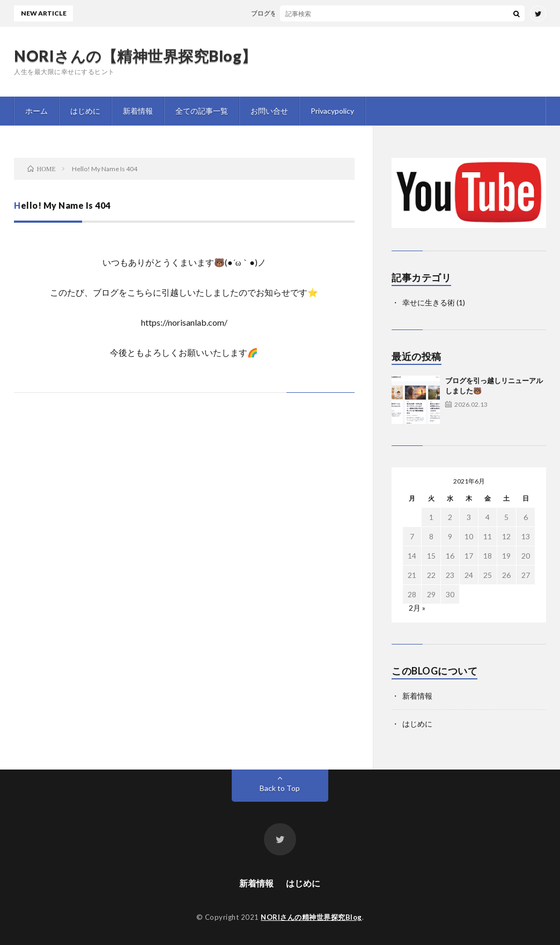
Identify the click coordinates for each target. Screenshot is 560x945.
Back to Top (280, 788)
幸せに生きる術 (429, 302)
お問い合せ (269, 111)
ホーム (36, 111)
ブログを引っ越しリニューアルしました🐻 (319, 13)
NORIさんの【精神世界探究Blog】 (135, 56)
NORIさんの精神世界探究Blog (311, 917)
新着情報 (138, 111)
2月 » (417, 608)
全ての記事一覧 (202, 111)
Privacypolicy (332, 111)
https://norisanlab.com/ (184, 322)
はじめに (85, 111)
